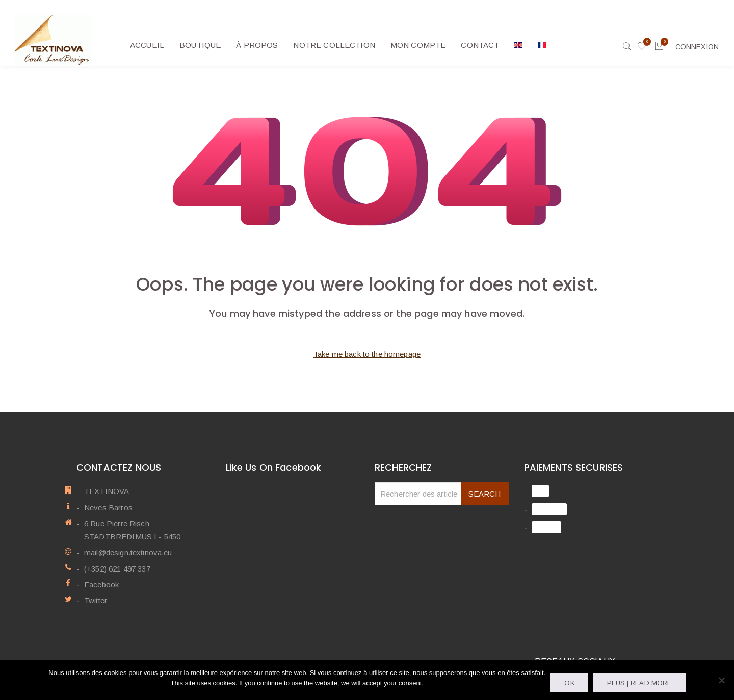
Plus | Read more (639, 683)
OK (569, 683)
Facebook (101, 585)
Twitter (96, 600)
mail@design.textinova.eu (128, 552)
